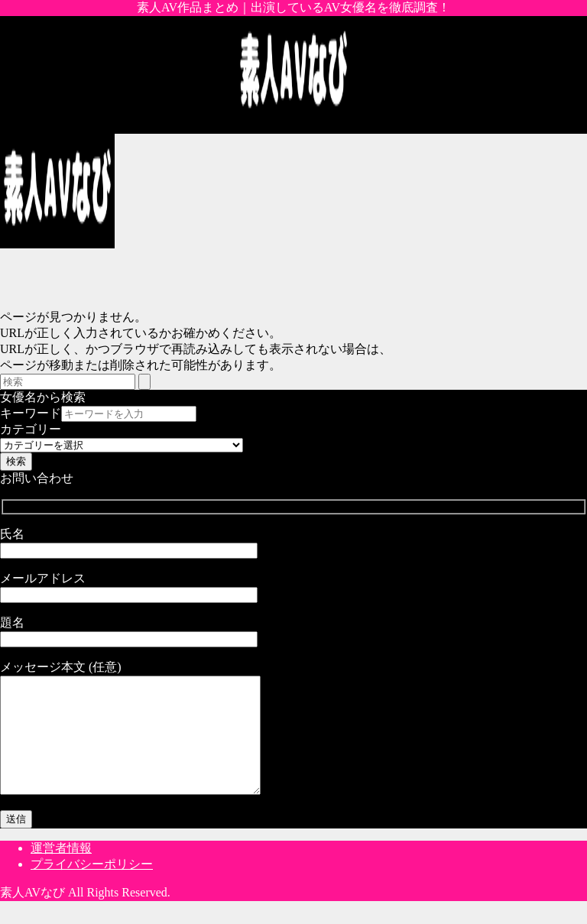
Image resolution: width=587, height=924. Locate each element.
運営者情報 (61, 871)
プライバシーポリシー (92, 887)
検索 (16, 461)
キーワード (31, 413)
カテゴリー (31, 429)
